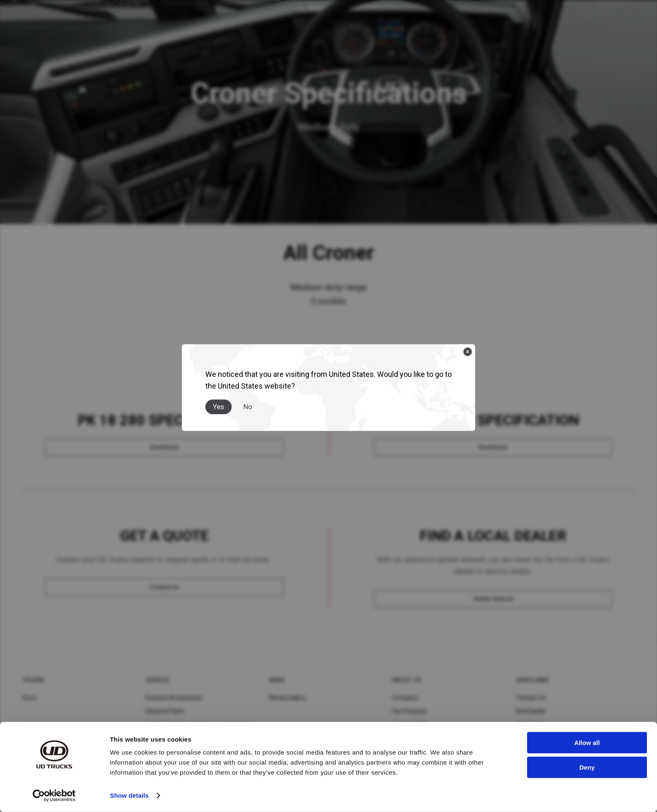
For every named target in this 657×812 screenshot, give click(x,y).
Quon (30, 698)
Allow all (587, 743)
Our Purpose (409, 711)
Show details (129, 795)
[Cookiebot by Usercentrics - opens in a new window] (54, 796)
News (277, 680)
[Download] (164, 447)
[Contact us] (164, 587)
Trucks (34, 680)
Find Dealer (531, 711)
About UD (407, 680)
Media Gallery (287, 698)
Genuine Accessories (174, 698)
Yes (219, 407)
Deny (587, 767)
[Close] (468, 352)
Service (157, 680)
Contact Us (531, 698)
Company (405, 698)
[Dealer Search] (493, 599)
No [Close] (248, 407)
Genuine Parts (165, 711)
